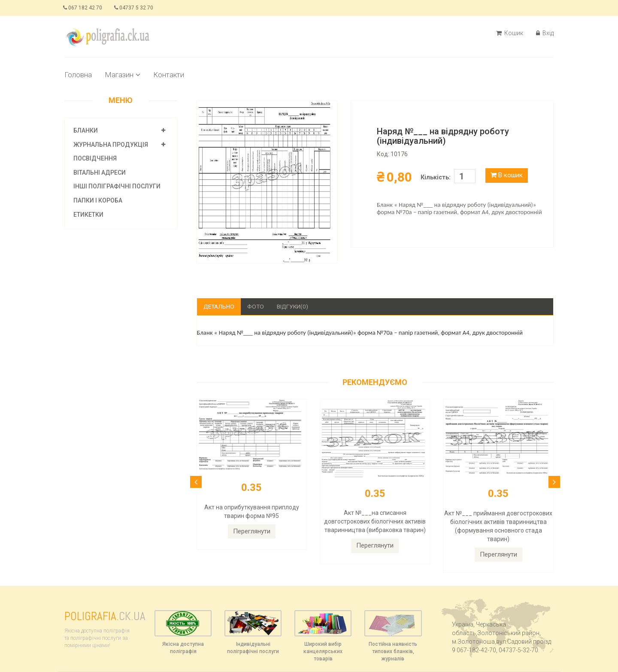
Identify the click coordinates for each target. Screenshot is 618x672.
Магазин (123, 75)
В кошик (507, 175)
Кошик (510, 33)
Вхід (545, 33)
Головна (78, 75)
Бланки (86, 130)
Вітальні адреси (100, 173)
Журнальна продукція (111, 145)
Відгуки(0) (295, 306)
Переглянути (252, 531)
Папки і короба (98, 200)
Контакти (169, 75)
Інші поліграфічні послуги (117, 186)
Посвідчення (95, 158)
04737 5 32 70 (137, 8)
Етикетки (88, 215)
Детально (220, 306)
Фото (257, 306)
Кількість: (436, 177)
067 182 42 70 (84, 8)
